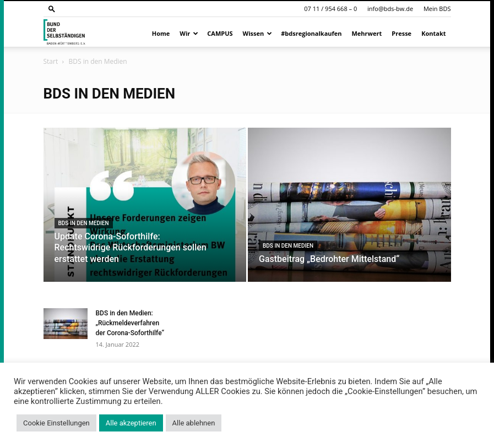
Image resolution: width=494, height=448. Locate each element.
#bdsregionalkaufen (311, 33)
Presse (401, 33)
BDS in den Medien (84, 223)
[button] (52, 9)
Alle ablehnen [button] (194, 423)
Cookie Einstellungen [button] (56, 423)
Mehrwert (367, 33)
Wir (189, 33)
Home (161, 33)
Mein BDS (437, 9)
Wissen (258, 33)
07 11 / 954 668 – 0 (330, 9)
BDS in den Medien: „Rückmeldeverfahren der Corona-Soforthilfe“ (130, 323)
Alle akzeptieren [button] (131, 423)
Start (51, 61)
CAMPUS (220, 33)
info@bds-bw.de (390, 9)
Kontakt (433, 33)
